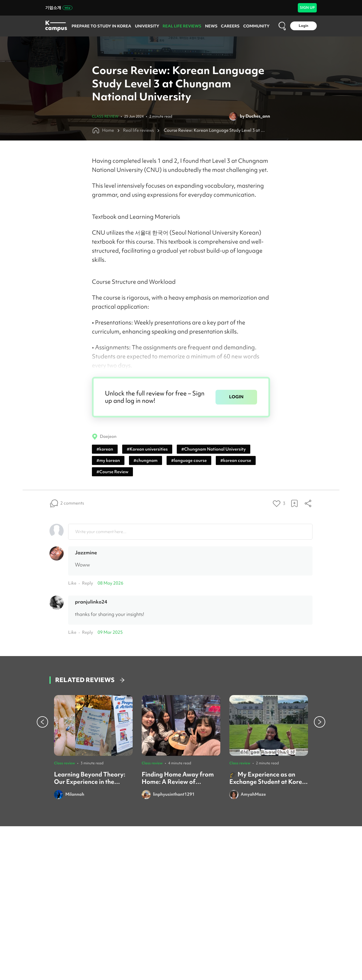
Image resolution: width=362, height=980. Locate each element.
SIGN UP (307, 7)
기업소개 (59, 8)
